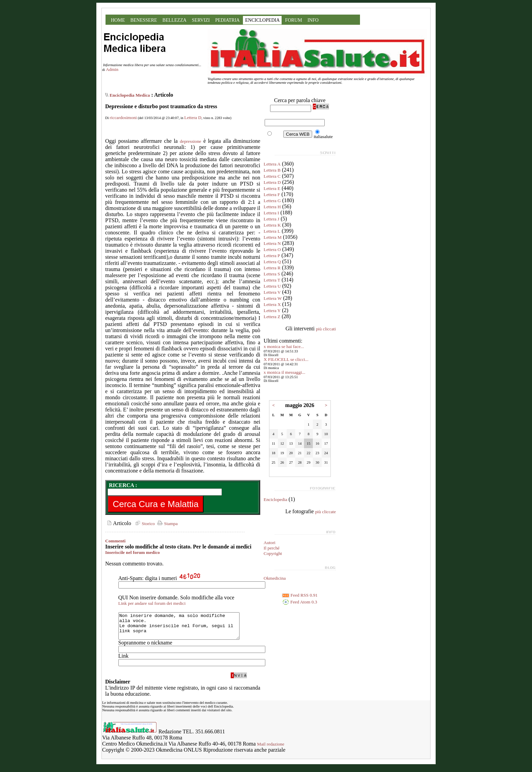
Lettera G (272, 201)
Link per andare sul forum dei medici (152, 603)
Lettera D (193, 118)
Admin (112, 69)
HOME (118, 20)
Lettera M (273, 237)
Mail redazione (271, 749)
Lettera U (272, 286)
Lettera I (271, 213)
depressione (191, 141)
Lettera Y (272, 311)
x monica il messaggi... (284, 372)
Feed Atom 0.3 (300, 602)
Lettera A (272, 164)
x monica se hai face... (284, 346)
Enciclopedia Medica (130, 95)
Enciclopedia (275, 499)
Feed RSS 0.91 (300, 595)
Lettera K (272, 225)
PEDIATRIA (227, 20)
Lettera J (271, 219)
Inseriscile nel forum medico (132, 552)
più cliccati (326, 329)
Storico (144, 524)
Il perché (272, 548)
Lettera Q (272, 262)
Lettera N (272, 243)
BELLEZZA (175, 20)
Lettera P (272, 256)
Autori (270, 543)
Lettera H (272, 207)
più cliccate (326, 512)
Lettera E (272, 188)
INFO (313, 20)
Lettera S (272, 274)
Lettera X (272, 304)
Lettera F (272, 195)
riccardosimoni (123, 118)
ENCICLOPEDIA (262, 20)
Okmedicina (275, 578)
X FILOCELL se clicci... (286, 359)
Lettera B (272, 170)
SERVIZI (201, 20)
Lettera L (272, 231)
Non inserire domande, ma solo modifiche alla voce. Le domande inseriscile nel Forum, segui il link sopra (186, 629)
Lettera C (272, 176)
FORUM (293, 20)
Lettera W (273, 298)
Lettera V (272, 292)
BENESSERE (144, 20)
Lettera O (272, 249)
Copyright (273, 553)
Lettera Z (272, 317)
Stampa (167, 524)
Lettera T (272, 280)
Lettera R (272, 268)
